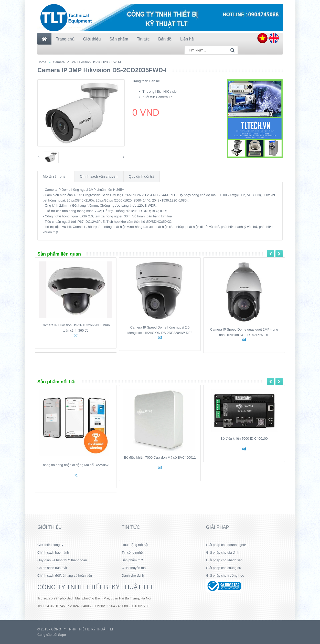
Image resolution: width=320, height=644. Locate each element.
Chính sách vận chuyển (99, 176)
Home (42, 62)
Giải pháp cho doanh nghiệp (227, 545)
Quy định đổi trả (142, 176)
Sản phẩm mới (132, 560)
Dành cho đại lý (133, 576)
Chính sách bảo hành (53, 552)
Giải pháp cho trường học (225, 576)
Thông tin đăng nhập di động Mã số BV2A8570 (76, 465)
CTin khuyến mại (134, 568)
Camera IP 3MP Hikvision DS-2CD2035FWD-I (87, 62)
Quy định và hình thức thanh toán (62, 560)
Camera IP (164, 97)
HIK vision (171, 92)
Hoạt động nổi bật (135, 545)
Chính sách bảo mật (52, 568)
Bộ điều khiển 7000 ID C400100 (244, 439)
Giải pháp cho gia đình (223, 552)
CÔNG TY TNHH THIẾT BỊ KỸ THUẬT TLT (95, 587)
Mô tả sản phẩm (56, 176)
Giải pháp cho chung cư (224, 568)
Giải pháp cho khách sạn (224, 560)
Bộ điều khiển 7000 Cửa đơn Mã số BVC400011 (160, 457)
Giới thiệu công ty (50, 545)
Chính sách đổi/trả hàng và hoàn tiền (65, 576)
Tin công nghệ (132, 552)
